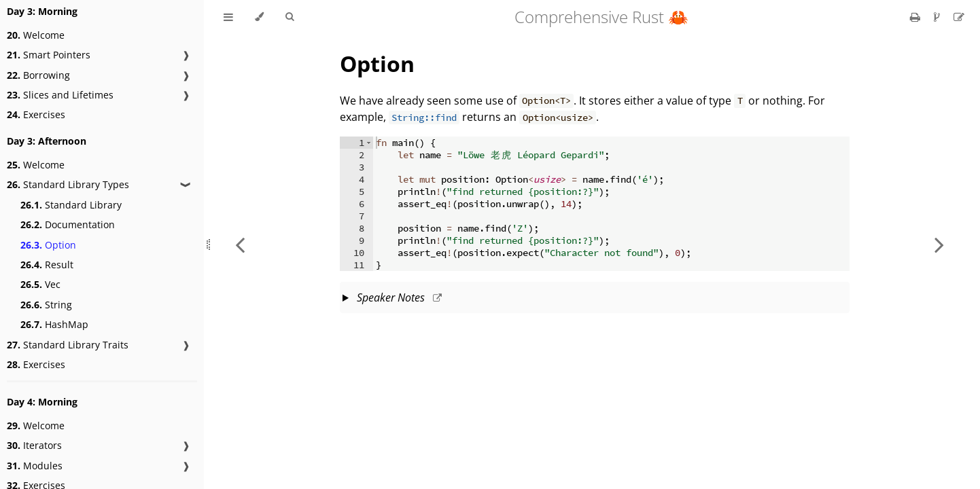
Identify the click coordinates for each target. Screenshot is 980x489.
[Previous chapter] (240, 244)
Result (47, 265)
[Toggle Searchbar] (290, 17)
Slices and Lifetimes (60, 95)
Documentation (68, 224)
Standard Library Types (68, 184)
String (46, 305)
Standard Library (71, 205)
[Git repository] (938, 17)
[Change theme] (259, 17)
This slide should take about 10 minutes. (595, 299)
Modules (35, 466)
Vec (40, 284)
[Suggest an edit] (959, 17)
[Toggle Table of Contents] (228, 17)
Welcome (36, 35)
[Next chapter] (939, 244)
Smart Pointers (49, 55)
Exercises (36, 114)
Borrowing (38, 75)
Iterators (34, 445)
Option (48, 245)
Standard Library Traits (68, 345)
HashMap (54, 324)
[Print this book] (916, 17)
